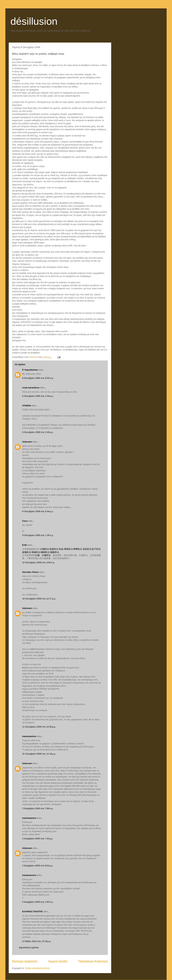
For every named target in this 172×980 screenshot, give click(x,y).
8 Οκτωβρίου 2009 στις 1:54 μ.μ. (38, 396)
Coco (25, 521)
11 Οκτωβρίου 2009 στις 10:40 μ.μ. (39, 727)
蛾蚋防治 (45, 552)
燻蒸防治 (68, 549)
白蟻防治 (45, 549)
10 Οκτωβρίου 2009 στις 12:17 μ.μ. (39, 599)
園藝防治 (55, 552)
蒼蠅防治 (27, 552)
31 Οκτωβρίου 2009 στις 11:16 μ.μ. (39, 754)
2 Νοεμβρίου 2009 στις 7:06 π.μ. (38, 808)
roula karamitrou (31, 388)
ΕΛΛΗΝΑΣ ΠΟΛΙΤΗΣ (32, 911)
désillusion (34, 21)
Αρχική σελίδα (58, 961)
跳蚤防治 (54, 549)
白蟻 (37, 555)
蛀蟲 (61, 549)
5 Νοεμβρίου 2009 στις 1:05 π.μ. (38, 902)
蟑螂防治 (78, 549)
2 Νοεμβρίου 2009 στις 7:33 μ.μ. (38, 839)
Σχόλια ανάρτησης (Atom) (37, 968)
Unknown (27, 442)
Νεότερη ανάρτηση (25, 961)
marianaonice (29, 736)
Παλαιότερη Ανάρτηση (93, 961)
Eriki (25, 545)
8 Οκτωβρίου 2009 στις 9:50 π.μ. (38, 378)
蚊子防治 (96, 549)
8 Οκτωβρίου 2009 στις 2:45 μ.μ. (38, 432)
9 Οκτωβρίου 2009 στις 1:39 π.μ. (38, 535)
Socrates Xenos (30, 572)
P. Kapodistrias (30, 370)
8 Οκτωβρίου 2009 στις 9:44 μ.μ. (38, 511)
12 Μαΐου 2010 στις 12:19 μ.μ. (37, 941)
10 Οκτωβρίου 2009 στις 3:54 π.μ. (39, 562)
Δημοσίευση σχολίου (29, 947)
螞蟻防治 (36, 552)
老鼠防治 (87, 549)
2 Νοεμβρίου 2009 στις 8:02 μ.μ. (38, 866)
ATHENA (27, 406)
